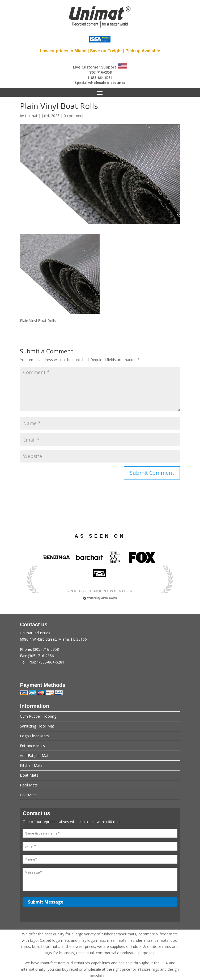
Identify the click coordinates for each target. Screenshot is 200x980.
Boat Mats (29, 775)
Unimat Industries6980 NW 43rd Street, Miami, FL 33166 (100, 648)
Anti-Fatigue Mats (35, 756)
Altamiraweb (109, 598)
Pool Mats (29, 785)
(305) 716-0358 (100, 72)
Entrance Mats (32, 746)
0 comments (75, 116)
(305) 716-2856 (41, 656)
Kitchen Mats (31, 765)
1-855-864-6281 (100, 78)
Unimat (31, 116)
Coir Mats (28, 795)
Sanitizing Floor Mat (37, 726)
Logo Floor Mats (34, 736)
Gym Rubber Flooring (38, 716)
